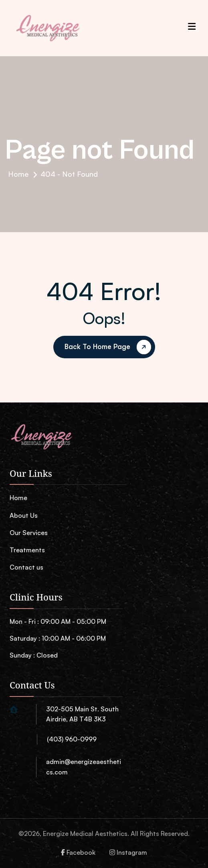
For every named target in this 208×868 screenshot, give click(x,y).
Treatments (27, 550)
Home (18, 174)
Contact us (26, 567)
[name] (42, 439)
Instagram (128, 852)
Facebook (78, 852)
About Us (24, 515)
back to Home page (109, 347)
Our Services (29, 533)
